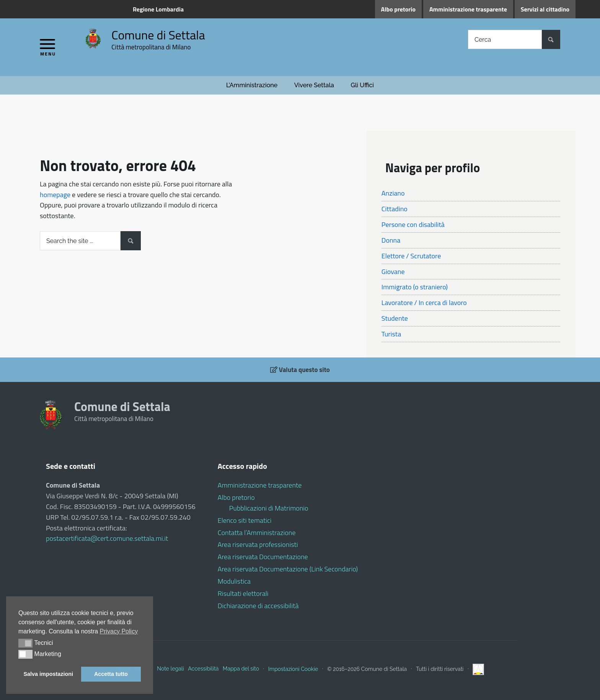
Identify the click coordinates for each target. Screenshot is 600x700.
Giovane (393, 272)
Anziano (393, 193)
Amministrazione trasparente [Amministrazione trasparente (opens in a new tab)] (468, 9)
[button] (25, 643)
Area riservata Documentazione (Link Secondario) (288, 569)
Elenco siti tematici (245, 520)
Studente (395, 318)
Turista (391, 334)
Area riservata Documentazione (263, 557)
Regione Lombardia (158, 9)
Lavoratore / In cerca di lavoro (424, 303)
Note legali (170, 669)
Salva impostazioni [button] (49, 674)
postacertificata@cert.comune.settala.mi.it (107, 538)
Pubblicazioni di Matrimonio (269, 508)
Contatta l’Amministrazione (257, 533)
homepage (55, 195)
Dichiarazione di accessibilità (258, 606)
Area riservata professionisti (258, 544)
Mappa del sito (241, 669)
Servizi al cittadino (545, 9)
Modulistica (234, 581)
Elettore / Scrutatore (411, 256)
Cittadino (395, 209)
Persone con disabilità (413, 224)
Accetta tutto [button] (111, 674)
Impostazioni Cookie (293, 669)
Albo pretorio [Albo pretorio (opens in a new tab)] (398, 9)
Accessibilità (203, 669)
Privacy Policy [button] (119, 631)
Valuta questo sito (300, 370)
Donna (391, 240)
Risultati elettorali (243, 593)
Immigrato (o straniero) (415, 287)
